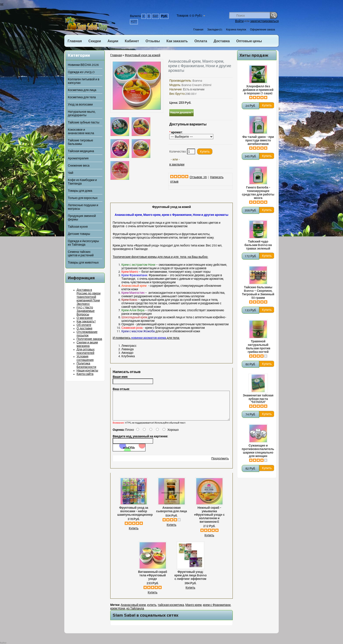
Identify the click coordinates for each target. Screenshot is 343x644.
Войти (239, 21)
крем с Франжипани (217, 610)
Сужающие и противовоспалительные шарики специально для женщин (258, 451)
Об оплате (84, 325)
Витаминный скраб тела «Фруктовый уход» (153, 581)
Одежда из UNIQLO (81, 72)
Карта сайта (85, 374)
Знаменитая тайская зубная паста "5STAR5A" (258, 399)
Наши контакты (87, 371)
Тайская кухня (78, 227)
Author (3, 643)
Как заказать (177, 41)
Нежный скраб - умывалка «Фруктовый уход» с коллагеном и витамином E (209, 520)
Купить (134, 534)
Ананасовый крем (133, 610)
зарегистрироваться (264, 21)
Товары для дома (80, 191)
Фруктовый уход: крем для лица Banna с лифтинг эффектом (190, 581)
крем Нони (118, 614)
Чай (71, 173)
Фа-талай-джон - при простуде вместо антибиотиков (258, 141)
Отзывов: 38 (198, 177)
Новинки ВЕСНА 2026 (83, 65)
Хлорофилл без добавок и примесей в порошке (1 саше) (258, 90)
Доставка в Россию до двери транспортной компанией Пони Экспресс (89, 297)
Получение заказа (89, 339)
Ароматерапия (78, 158)
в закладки (177, 165)
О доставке (84, 329)
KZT (134, 22)
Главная (198, 30)
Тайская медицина (81, 151)
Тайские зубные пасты (84, 123)
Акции (113, 41)
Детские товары (79, 234)
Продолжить (220, 464)
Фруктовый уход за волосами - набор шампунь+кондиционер (134, 517)
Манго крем (193, 610)
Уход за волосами (80, 105)
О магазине (85, 318)
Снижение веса (79, 166)
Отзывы (153, 41)
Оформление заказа (262, 30)
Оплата (201, 41)
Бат (155, 16)
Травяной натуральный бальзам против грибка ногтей (258, 347)
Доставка (222, 41)
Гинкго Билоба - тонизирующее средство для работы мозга (258, 193)
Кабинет (132, 41)
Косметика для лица (82, 90)
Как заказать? (86, 322)
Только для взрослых (83, 198)
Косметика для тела (82, 97)
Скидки (95, 41)
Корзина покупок (236, 30)
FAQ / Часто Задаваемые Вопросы (86, 311)
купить (152, 610)
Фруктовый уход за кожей (143, 55)
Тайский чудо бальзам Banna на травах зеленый (258, 245)
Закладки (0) (215, 30)
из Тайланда (135, 614)
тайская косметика (171, 610)
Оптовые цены (249, 41)
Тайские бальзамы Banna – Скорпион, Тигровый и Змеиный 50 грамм (258, 293)
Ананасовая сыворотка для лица (171, 515)
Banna (197, 81)
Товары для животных (83, 263)
